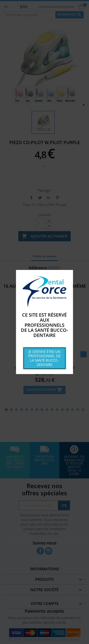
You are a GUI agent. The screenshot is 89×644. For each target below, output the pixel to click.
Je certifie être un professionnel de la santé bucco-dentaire (44, 358)
